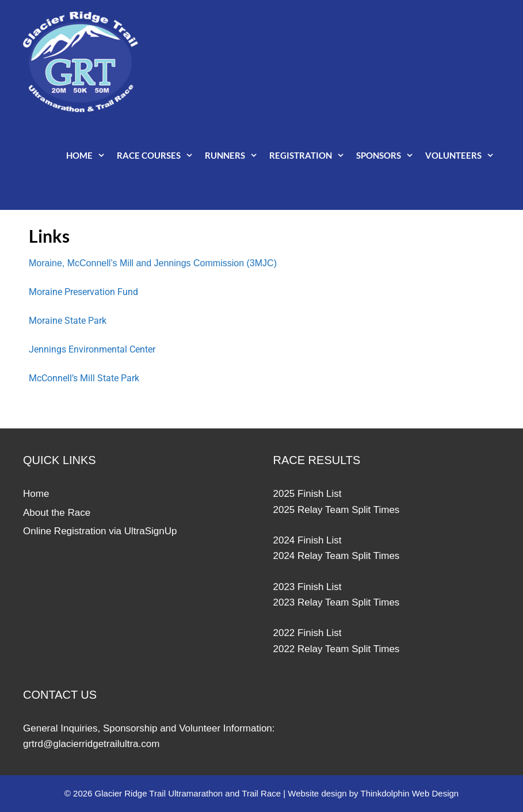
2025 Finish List (308, 494)
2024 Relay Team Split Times (337, 556)
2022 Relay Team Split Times (337, 649)
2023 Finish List (308, 587)
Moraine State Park (68, 321)
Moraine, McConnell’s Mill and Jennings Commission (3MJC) (153, 263)
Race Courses (158, 155)
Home (89, 155)
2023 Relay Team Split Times (337, 602)
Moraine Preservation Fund (83, 292)
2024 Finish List (308, 540)
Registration (310, 155)
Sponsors (388, 155)
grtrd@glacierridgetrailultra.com (91, 744)
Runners (234, 155)
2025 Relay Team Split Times (337, 510)
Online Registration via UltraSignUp (100, 531)
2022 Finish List (308, 633)
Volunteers (463, 155)
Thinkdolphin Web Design (410, 793)
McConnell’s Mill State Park (84, 378)
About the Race (57, 513)
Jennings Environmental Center (92, 349)
